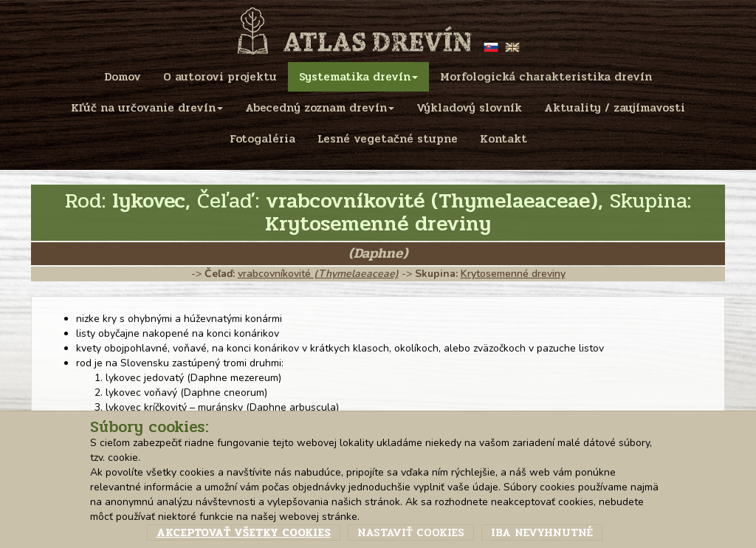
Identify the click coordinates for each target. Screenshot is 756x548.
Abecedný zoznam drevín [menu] (320, 108)
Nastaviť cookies (411, 532)
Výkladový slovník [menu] (469, 108)
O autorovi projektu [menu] (220, 77)
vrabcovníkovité (318, 274)
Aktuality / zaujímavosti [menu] (615, 108)
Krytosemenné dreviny (513, 274)
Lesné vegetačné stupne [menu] (388, 139)
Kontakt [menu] (504, 139)
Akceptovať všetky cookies (244, 532)
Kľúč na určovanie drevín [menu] (147, 108)
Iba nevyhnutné (542, 532)
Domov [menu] (123, 77)
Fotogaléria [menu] (262, 139)
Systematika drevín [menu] (358, 77)
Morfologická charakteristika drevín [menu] (546, 77)
